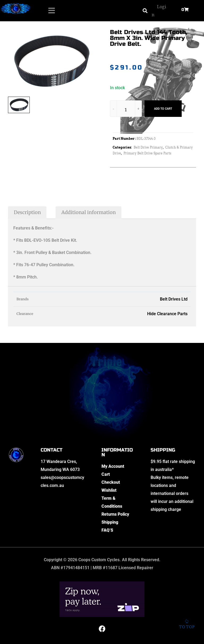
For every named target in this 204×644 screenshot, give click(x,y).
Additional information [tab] (89, 212)
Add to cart (163, 109)
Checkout (111, 482)
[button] (145, 11)
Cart (106, 474)
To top (187, 623)
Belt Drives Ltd (174, 299)
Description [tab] (27, 212)
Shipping (110, 522)
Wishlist (109, 490)
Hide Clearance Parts (167, 314)
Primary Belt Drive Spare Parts (147, 153)
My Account (113, 466)
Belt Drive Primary (148, 147)
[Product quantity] (126, 110)
